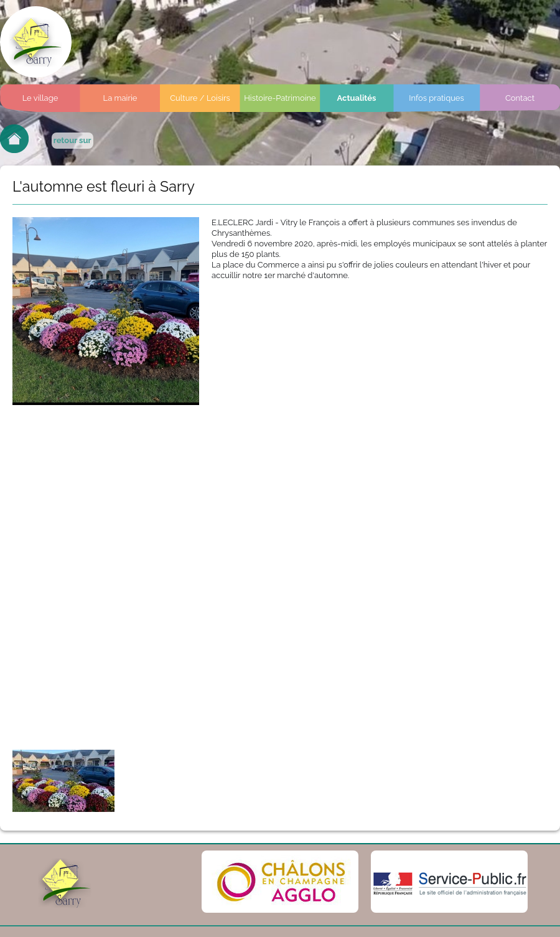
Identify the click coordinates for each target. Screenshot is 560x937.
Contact (520, 98)
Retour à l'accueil (14, 139)
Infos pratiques (436, 98)
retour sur (72, 140)
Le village (40, 98)
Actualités (357, 98)
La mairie (120, 98)
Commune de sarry (36, 42)
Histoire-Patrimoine (280, 98)
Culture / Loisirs (200, 98)
